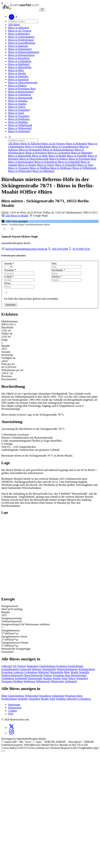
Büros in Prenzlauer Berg (22, 89)
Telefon (57, 277)
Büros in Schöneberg (19, 95)
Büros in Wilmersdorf (20, 128)
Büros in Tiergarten (19, 116)
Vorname (10, 270)
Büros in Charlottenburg (21, 37)
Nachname (58, 270)
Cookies (13, 711)
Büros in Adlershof (18, 28)
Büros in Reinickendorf (21, 92)
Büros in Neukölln (18, 76)
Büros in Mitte (16, 70)
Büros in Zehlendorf (19, 131)
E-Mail (9, 277)
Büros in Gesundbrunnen (22, 43)
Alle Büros (14, 25)
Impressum (14, 705)
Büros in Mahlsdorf (19, 64)
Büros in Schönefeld (69, 162)
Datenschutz (15, 708)
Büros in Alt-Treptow (20, 31)
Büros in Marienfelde (20, 67)
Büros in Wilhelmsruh (20, 125)
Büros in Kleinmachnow (21, 55)
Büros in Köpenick (18, 79)
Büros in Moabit (17, 73)
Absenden (11, 305)
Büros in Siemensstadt (20, 98)
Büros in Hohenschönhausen (24, 52)
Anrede (9, 263)
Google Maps (39, 216)
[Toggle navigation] (42, 10)
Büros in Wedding (18, 122)
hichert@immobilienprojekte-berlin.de (26, 249)
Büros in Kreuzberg (19, 58)
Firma (7, 283)
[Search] (23, 21)
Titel (54, 263)
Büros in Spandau (18, 101)
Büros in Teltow (17, 107)
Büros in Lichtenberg (20, 61)
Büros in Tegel (16, 113)
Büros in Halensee (18, 46)
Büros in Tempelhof (19, 110)
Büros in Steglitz (17, 104)
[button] (10, 137)
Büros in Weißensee (19, 119)
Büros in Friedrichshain (21, 40)
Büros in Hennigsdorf (20, 49)
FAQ (11, 714)
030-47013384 (60, 249)
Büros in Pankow (17, 86)
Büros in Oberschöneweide (23, 83)
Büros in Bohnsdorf (19, 34)
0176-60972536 (81, 249)
